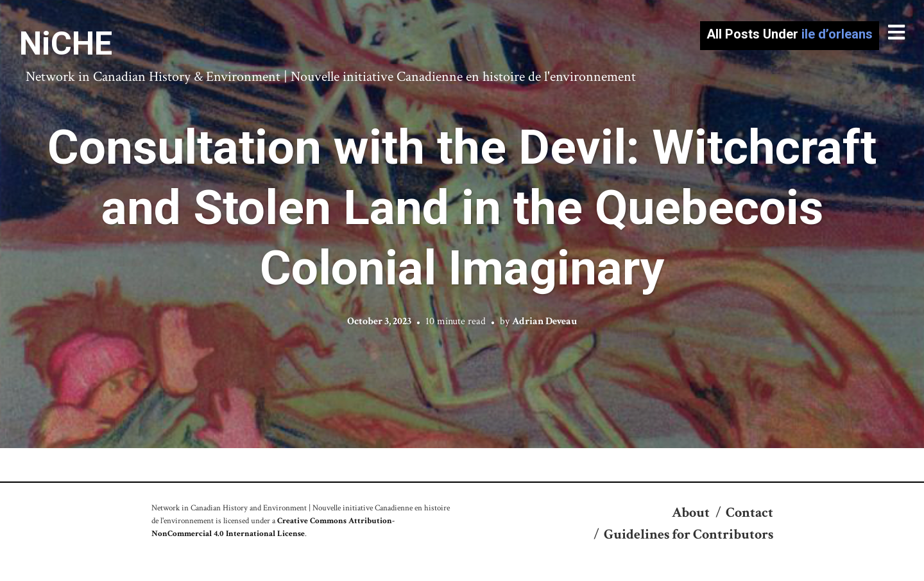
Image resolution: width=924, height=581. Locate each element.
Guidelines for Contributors (689, 534)
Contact (749, 513)
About (691, 513)
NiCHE (66, 44)
